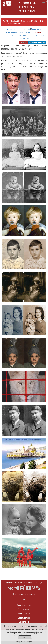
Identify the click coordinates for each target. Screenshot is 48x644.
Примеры (37, 32)
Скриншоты (9, 36)
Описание (11, 29)
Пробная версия (37, 43)
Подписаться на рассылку (24, 597)
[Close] (45, 626)
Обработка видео (24, 609)
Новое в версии (23, 29)
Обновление (24, 622)
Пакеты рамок (24, 614)
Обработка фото (24, 605)
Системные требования (25, 36)
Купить (29, 32)
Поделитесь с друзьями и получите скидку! (24, 582)
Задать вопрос (24, 618)
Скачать (22, 32)
